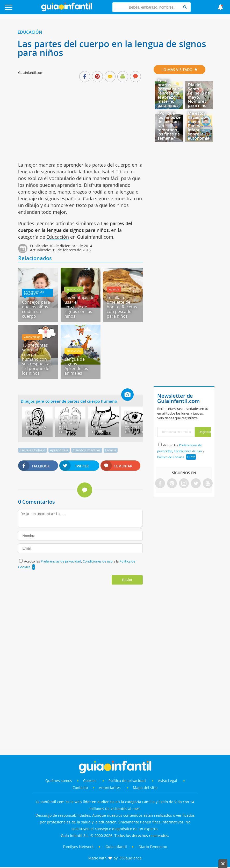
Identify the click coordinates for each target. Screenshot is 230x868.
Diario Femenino (153, 847)
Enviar (127, 580)
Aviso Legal (168, 781)
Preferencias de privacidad (61, 561)
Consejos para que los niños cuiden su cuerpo (36, 309)
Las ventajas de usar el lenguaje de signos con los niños (79, 307)
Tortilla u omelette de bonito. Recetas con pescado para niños (122, 307)
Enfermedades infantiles (34, 293)
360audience (131, 858)
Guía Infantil (116, 847)
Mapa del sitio (145, 788)
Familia (111, 450)
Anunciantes (110, 788)
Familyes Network (78, 847)
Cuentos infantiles (87, 450)
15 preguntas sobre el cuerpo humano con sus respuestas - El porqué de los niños (37, 359)
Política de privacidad (128, 781)
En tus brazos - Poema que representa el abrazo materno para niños (169, 93)
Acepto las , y (181, 451)
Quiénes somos (59, 781)
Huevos (114, 289)
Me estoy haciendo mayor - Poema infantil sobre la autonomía (199, 126)
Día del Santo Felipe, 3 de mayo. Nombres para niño (199, 95)
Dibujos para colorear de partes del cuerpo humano (69, 401)
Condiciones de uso (98, 561)
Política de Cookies (171, 457)
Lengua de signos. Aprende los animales (76, 366)
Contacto (80, 788)
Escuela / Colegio (33, 450)
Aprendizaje (32, 337)
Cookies (90, 781)
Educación (30, 32)
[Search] (185, 7)
